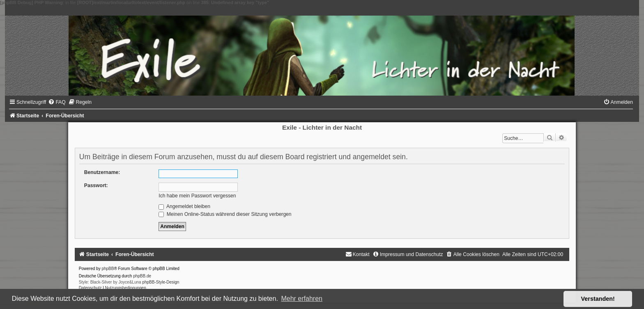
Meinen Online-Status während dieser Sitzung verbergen (225, 214)
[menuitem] (57, 102)
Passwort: (96, 185)
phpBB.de (142, 276)
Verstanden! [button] (598, 299)
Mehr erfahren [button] (302, 299)
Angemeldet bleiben (184, 206)
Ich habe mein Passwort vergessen (197, 196)
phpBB (108, 269)
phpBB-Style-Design (161, 282)
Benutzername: (102, 172)
